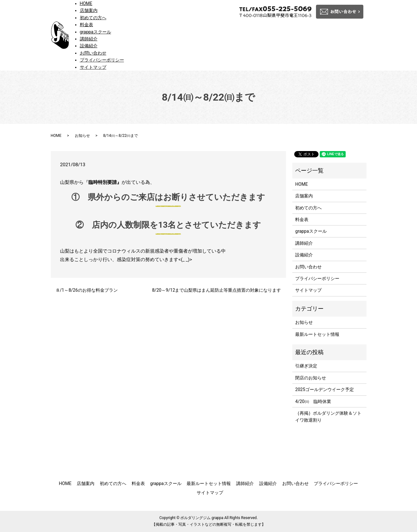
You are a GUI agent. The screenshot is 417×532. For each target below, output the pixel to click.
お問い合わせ (93, 53)
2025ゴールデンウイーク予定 (324, 389)
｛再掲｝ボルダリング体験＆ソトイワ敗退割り (328, 417)
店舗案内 (89, 10)
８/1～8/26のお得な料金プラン (87, 290)
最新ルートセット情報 (317, 334)
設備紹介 (89, 46)
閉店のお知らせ (311, 378)
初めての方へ (93, 18)
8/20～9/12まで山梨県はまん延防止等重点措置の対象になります (217, 290)
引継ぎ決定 (306, 366)
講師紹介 (89, 39)
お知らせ (82, 136)
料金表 (86, 25)
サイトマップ (93, 67)
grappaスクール (95, 32)
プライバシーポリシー (102, 60)
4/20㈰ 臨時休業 (313, 401)
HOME (86, 3)
